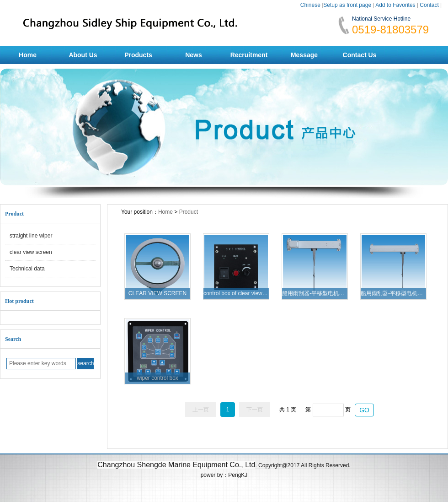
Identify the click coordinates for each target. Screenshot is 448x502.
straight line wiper (31, 236)
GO (364, 410)
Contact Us (360, 55)
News (194, 55)
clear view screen (31, 252)
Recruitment (249, 55)
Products (138, 55)
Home (28, 55)
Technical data (27, 269)
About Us (83, 55)
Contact (429, 5)
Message (304, 55)
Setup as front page (347, 5)
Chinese (310, 5)
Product (189, 212)
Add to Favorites (395, 5)
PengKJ (238, 475)
